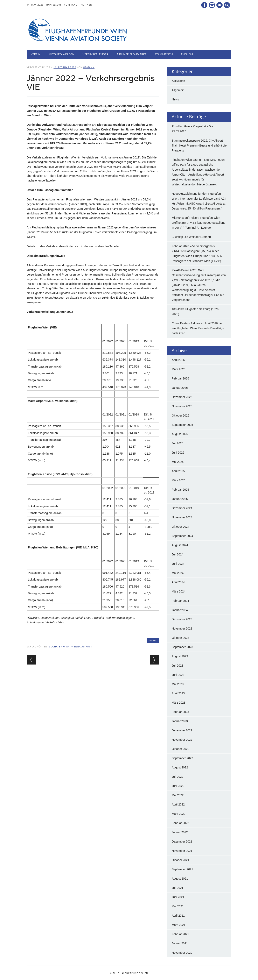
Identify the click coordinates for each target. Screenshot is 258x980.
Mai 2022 (178, 795)
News (153, 640)
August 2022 (180, 767)
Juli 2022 (177, 777)
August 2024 (180, 545)
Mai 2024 (178, 573)
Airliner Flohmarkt (131, 54)
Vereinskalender (96, 54)
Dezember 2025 (182, 397)
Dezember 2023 (182, 619)
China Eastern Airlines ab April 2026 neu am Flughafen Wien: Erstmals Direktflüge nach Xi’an (198, 328)
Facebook (204, 5)
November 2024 (182, 517)
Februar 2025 (180, 490)
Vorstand (71, 5)
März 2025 (179, 480)
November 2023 (182, 629)
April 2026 (178, 360)
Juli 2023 (177, 666)
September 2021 (182, 869)
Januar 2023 (180, 721)
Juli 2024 (177, 554)
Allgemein (178, 90)
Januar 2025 (180, 499)
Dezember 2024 (182, 508)
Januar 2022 (180, 832)
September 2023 (182, 647)
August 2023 (180, 656)
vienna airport (82, 647)
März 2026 (179, 369)
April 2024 (178, 582)
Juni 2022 (178, 786)
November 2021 (182, 851)
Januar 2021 (180, 943)
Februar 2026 (180, 378)
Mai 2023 (178, 684)
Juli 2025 (177, 443)
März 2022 (179, 814)
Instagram (212, 5)
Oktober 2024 (180, 527)
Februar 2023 (180, 712)
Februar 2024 (180, 601)
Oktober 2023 (180, 638)
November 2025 (182, 406)
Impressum (54, 5)
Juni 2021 (178, 897)
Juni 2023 (178, 675)
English (187, 54)
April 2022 (178, 804)
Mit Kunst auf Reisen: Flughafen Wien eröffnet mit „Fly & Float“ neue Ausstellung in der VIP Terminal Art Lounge (198, 223)
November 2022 (182, 740)
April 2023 (178, 693)
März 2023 (179, 703)
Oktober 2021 (180, 860)
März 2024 (179, 591)
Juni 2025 (178, 453)
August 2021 (180, 879)
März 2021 (179, 925)
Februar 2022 (180, 823)
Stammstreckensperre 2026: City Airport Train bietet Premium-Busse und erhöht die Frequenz (199, 145)
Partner (86, 5)
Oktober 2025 (180, 416)
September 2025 (182, 425)
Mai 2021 (178, 906)
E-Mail (220, 5)
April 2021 (178, 916)
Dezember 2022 (182, 730)
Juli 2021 (177, 888)
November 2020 (182, 953)
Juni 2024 (178, 564)
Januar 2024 (180, 610)
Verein (36, 54)
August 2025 (180, 434)
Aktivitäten (178, 81)
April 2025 (178, 471)
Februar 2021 (180, 934)
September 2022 (182, 758)
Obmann (89, 67)
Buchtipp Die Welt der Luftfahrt (191, 237)
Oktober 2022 (180, 749)
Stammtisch (164, 54)
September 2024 (182, 536)
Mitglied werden (62, 54)
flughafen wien (59, 647)
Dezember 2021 (182, 841)
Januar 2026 (180, 388)
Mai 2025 (178, 462)
